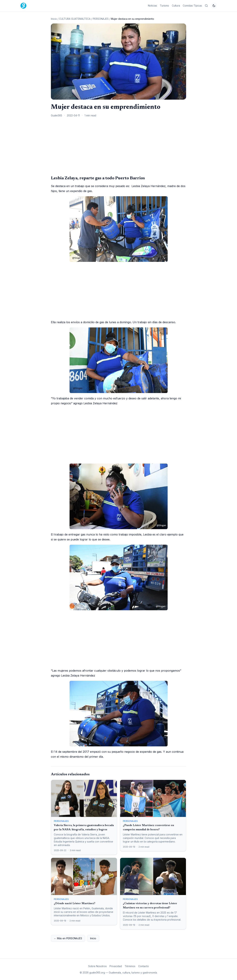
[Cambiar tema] (214, 6)
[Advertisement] (119, 146)
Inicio (54, 19)
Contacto (144, 966)
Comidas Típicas (192, 6)
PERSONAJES (101, 19)
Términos (130, 966)
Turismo (164, 6)
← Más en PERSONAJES (68, 938)
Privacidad (116, 966)
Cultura (176, 6)
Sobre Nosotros (97, 966)
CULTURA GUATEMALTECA (75, 19)
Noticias (152, 6)
